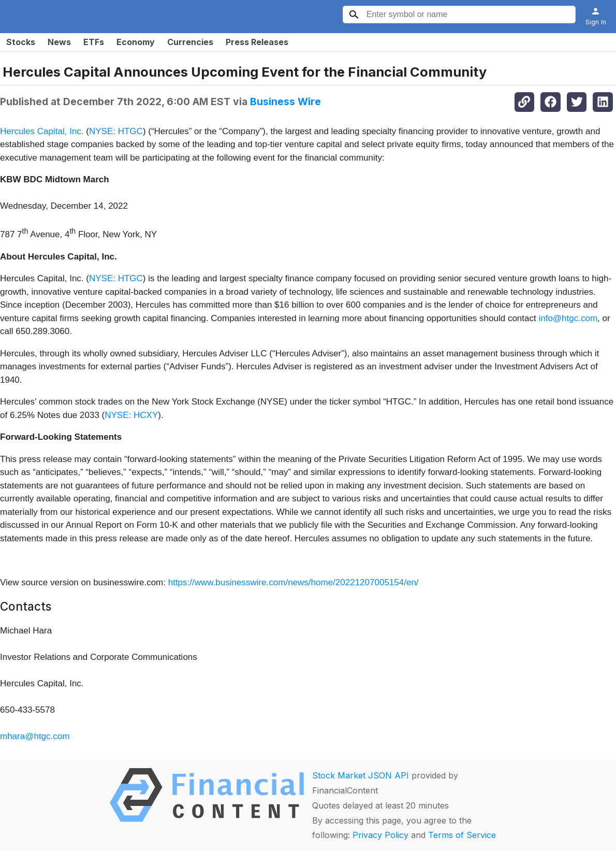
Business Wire (285, 102)
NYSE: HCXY (131, 415)
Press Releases (257, 42)
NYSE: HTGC (116, 131)
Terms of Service (462, 835)
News (59, 42)
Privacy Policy (380, 835)
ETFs (94, 42)
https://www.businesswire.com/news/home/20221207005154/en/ (294, 582)
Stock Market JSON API (361, 775)
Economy (136, 42)
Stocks (21, 42)
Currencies (190, 42)
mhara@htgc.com (35, 736)
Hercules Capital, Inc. (42, 131)
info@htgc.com (568, 318)
